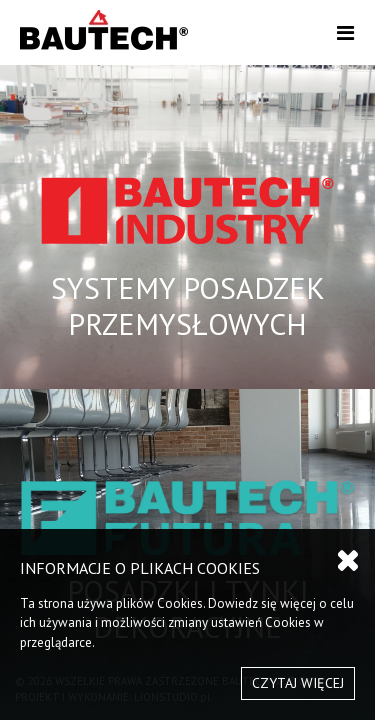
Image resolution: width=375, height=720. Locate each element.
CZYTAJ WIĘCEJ (298, 683)
